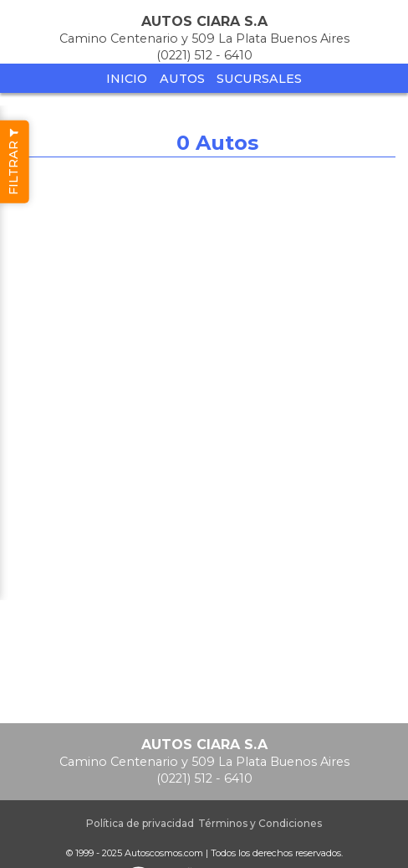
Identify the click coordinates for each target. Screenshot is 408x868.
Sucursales (259, 79)
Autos (182, 79)
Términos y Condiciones (260, 823)
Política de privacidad (140, 823)
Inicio (127, 79)
